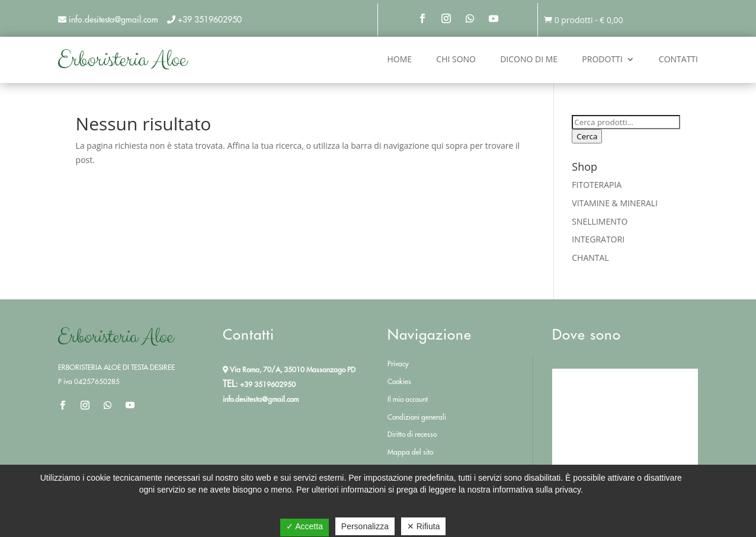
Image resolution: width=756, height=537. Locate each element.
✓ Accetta (305, 526)
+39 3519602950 (210, 20)
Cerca (587, 136)
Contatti (678, 59)
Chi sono (456, 59)
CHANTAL (590, 258)
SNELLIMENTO (600, 221)
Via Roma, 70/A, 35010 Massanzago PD (289, 370)
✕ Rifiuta (424, 526)
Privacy (398, 364)
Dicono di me (529, 59)
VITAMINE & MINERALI (615, 203)
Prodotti (602, 59)
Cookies (399, 381)
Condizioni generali (417, 417)
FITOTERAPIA (597, 185)
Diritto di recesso (412, 434)
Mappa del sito (410, 452)
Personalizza (365, 526)
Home (400, 59)
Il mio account (408, 399)
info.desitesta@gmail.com (261, 399)
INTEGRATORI (598, 239)
